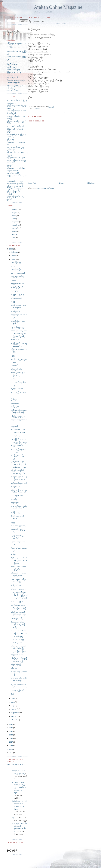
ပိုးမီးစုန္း (14, 399)
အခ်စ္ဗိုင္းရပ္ (15, 512)
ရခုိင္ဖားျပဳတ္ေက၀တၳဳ (19, 483)
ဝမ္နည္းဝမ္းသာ (17, 389)
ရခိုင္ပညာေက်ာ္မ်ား (17, 284)
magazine (15, 222)
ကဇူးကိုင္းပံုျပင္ (13, 70)
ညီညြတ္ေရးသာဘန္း (15, 72)
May (13, 698)
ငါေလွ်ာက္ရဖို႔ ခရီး (18, 690)
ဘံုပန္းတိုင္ (16, 436)
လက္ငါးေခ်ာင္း (12, 171)
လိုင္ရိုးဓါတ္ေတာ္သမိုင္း (15, 189)
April (14, 259)
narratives (15, 225)
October (15, 716)
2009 (11, 249)
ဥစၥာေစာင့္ (12, 62)
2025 (11, 753)
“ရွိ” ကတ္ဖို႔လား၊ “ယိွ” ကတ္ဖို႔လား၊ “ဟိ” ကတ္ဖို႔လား (19, 560)
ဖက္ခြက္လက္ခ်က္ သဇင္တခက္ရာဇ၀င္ (16, 44)
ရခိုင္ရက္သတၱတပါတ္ (17, 369)
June (13, 702)
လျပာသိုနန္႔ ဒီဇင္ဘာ (18, 327)
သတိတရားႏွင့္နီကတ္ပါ (18, 526)
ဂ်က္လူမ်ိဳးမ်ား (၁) (12, 64)
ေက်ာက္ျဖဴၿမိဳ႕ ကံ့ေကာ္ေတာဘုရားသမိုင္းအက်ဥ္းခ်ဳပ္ (19, 333)
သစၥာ (13, 280)
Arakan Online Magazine (58, 7)
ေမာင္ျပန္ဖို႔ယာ (17, 601)
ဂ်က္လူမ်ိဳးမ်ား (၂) (12, 67)
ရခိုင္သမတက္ (10, 139)
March (14, 256)
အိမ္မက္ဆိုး (14, 301)
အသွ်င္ (13, 396)
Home (61, 183)
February (15, 252)
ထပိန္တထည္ (10, 75)
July (13, 706)
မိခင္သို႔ (13, 694)
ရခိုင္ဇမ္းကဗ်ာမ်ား (17, 655)
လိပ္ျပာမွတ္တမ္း (17, 298)
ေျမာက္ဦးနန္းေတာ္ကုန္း (17, 160)
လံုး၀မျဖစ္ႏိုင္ (17, 618)
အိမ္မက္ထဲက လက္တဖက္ (17, 294)
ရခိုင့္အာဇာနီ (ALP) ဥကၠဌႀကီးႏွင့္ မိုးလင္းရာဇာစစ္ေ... (19, 493)
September (15, 713)
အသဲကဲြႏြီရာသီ (13, 90)
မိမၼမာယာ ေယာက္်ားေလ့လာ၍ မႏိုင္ (18, 625)
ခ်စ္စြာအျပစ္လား (15, 291)
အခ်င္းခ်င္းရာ (17, 585)
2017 (11, 742)
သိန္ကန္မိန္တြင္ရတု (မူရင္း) (18, 416)
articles (15, 209)
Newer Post (32, 183)
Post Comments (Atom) (46, 188)
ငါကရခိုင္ (10, 46)
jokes (14, 219)
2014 (11, 735)
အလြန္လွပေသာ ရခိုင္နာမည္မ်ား (16, 158)
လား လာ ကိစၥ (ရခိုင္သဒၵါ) (15, 126)
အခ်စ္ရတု (14, 554)
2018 (11, 746)
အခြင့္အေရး (15, 406)
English (15, 212)
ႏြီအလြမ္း (11, 88)
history (14, 216)
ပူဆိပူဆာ (14, 379)
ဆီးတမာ (14, 668)
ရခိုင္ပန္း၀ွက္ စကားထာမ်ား (16, 186)
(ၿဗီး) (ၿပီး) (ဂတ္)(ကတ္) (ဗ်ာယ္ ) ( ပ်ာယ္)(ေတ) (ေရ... (19, 464)
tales (14, 237)
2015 (11, 738)
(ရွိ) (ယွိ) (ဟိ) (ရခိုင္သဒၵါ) (15, 129)
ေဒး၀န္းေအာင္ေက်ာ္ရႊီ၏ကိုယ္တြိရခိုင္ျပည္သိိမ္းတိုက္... (19, 649)
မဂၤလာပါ (14, 366)
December (15, 720)
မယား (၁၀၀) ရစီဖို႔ (14, 173)
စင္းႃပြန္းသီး (12, 77)
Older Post (91, 183)
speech (14, 231)
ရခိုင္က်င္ (9, 132)
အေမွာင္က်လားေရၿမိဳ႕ (19, 273)
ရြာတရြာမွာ (15, 403)
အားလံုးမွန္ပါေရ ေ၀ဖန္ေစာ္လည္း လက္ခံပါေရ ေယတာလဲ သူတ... (19, 787)
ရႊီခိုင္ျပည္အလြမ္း (18, 605)
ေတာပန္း (11, 49)
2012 (11, 728)
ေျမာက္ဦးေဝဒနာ (18, 392)
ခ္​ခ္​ (13, 818)
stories (14, 234)
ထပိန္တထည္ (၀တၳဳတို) (17, 277)
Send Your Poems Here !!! (16, 764)
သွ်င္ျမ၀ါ (10, 165)
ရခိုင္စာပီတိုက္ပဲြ (16, 665)
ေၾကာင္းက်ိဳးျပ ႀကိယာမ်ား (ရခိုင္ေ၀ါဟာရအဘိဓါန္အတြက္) (19, 595)
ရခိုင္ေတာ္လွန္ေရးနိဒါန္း (16, 168)
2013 (11, 731)
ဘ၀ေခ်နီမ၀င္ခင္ (16, 262)
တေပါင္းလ (15, 311)
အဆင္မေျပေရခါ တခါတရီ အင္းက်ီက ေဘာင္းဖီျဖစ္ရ (19, 633)
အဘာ (13, 266)
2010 (11, 724)
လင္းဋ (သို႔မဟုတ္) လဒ (15, 85)
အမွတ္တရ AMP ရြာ (17, 446)
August (14, 709)
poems (37, 109)
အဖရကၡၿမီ (15, 487)
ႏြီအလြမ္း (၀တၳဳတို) (19, 608)
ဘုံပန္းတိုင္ (11, 163)
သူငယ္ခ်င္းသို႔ (16, 269)
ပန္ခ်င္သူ (13, 356)
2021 (11, 749)
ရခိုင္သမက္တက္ (15, 503)
